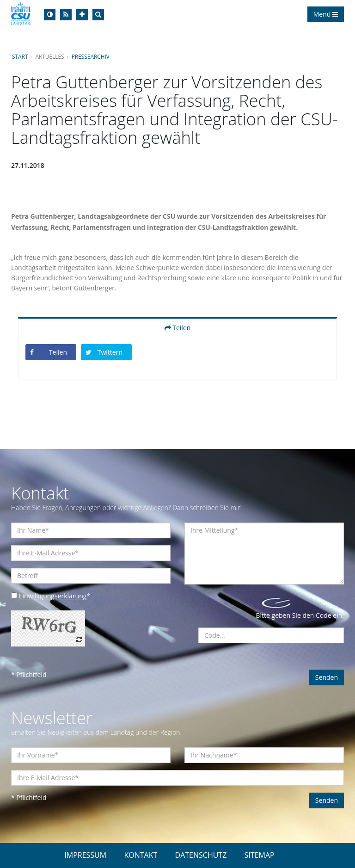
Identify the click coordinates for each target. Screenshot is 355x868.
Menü (326, 14)
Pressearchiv (91, 56)
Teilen (178, 328)
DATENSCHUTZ (201, 855)
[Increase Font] (82, 15)
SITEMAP (260, 855)
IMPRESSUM (85, 855)
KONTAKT (141, 855)
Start (20, 56)
